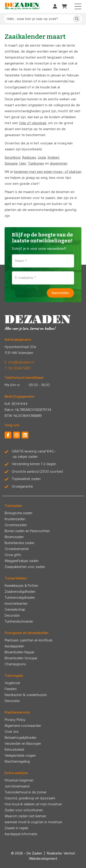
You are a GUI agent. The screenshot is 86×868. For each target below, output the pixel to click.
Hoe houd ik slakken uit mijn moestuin (33, 804)
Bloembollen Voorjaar (21, 658)
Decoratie (12, 615)
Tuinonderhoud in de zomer (26, 792)
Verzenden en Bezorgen (23, 744)
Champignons (15, 664)
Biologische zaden (18, 513)
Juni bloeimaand (17, 786)
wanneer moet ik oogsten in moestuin (33, 822)
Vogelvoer (12, 683)
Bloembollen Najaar (19, 652)
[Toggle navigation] (78, 6)
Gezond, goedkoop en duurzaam (30, 798)
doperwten (59, 163)
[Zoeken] (77, 19)
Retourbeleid (14, 750)
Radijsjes (29, 157)
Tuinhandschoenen (19, 621)
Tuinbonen (36, 163)
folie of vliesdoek (33, 123)
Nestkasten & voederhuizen (26, 695)
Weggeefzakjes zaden (22, 561)
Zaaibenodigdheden (20, 592)
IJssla (42, 157)
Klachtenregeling (17, 761)
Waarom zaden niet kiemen (25, 816)
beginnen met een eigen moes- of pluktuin (48, 172)
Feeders (11, 689)
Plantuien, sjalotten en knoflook (28, 640)
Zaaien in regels (17, 828)
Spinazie (11, 163)
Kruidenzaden (15, 519)
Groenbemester (17, 549)
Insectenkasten (16, 604)
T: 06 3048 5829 (18, 368)
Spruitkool (12, 157)
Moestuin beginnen (19, 780)
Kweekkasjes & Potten (21, 586)
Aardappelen (14, 646)
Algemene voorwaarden (23, 726)
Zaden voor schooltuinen (24, 810)
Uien (23, 163)
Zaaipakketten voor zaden (25, 567)
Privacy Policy (15, 720)
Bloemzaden (14, 537)
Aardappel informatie (21, 834)
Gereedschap (15, 610)
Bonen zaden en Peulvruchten (27, 531)
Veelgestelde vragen (20, 756)
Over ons (12, 732)
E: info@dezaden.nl (19, 362)
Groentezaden (16, 525)
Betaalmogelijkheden (21, 738)
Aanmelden (60, 293)
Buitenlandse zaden (19, 543)
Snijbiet (53, 157)
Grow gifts (13, 555)
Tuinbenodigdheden (20, 598)
